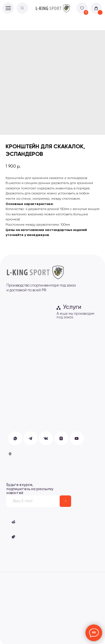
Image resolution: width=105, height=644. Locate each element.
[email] (33, 501)
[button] (13, 537)
